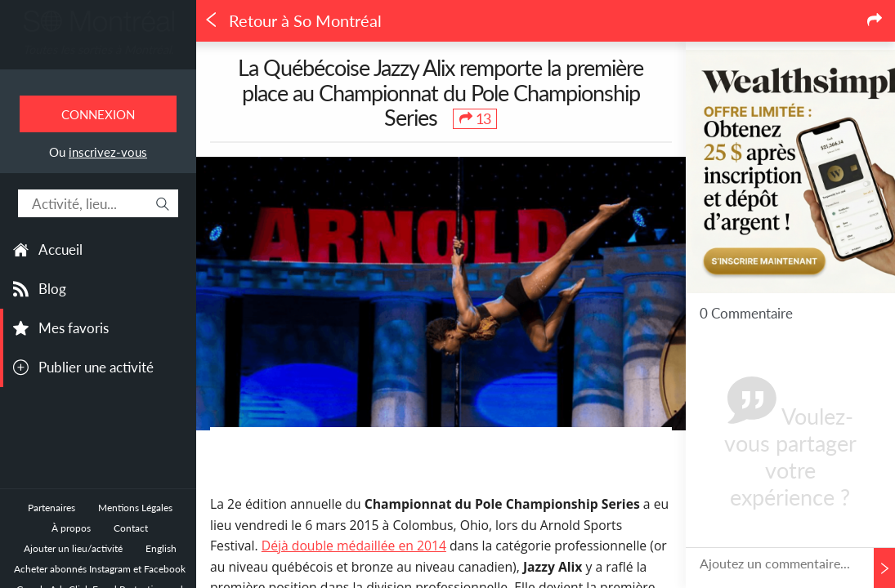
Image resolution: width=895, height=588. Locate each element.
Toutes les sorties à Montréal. (98, 49)
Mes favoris (74, 328)
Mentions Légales (135, 508)
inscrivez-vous (108, 152)
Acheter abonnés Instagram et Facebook (100, 569)
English (161, 548)
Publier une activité (96, 367)
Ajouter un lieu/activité (73, 548)
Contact (131, 528)
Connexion (98, 114)
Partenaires (51, 508)
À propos (71, 528)
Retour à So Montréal (293, 21)
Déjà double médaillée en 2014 (354, 546)
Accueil (60, 249)
